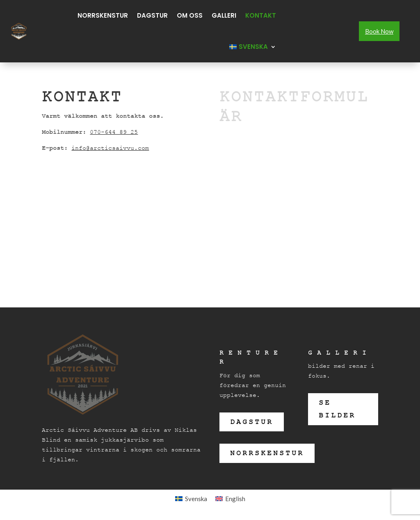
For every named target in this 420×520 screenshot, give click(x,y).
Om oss (190, 15)
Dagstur (152, 15)
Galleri (224, 15)
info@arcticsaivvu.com (110, 148)
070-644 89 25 (114, 132)
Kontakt (261, 15)
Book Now (379, 31)
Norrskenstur (103, 15)
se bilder (337, 409)
